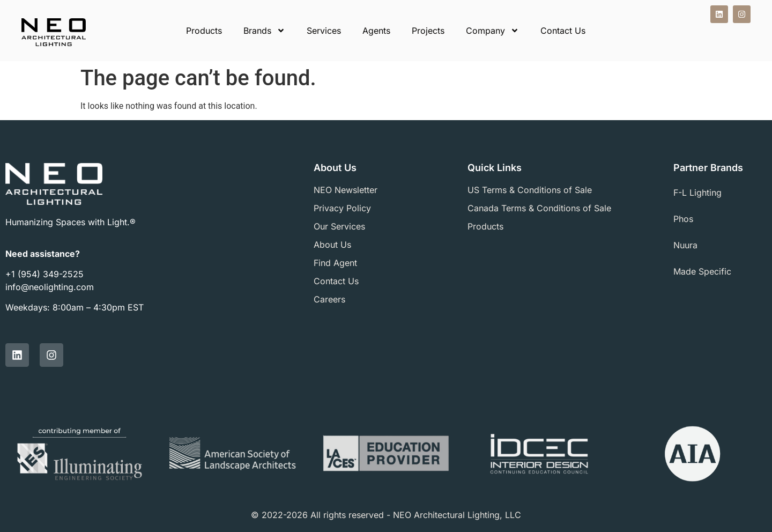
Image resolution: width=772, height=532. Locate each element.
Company (492, 31)
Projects (428, 31)
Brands (264, 31)
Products (204, 31)
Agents (376, 31)
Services (324, 31)
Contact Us (563, 31)
